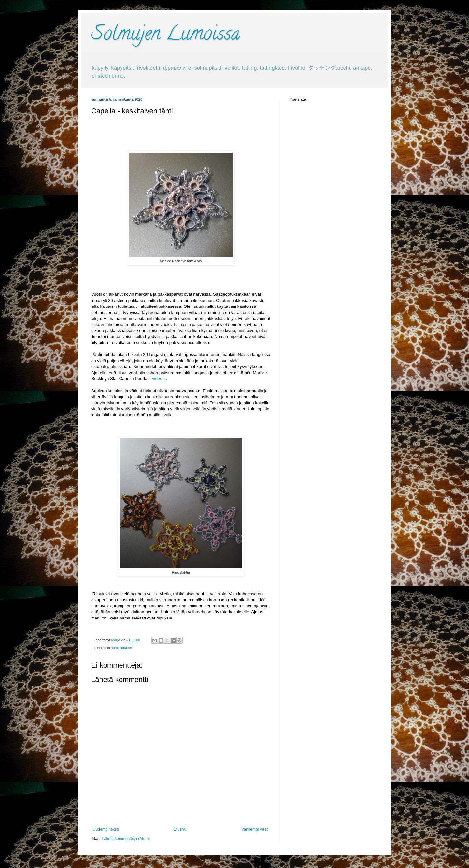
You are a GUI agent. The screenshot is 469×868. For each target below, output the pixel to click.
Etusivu (180, 829)
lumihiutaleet (122, 648)
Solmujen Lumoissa (166, 36)
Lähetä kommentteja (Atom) (126, 839)
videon (158, 379)
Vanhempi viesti (255, 829)
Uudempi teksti (106, 829)
